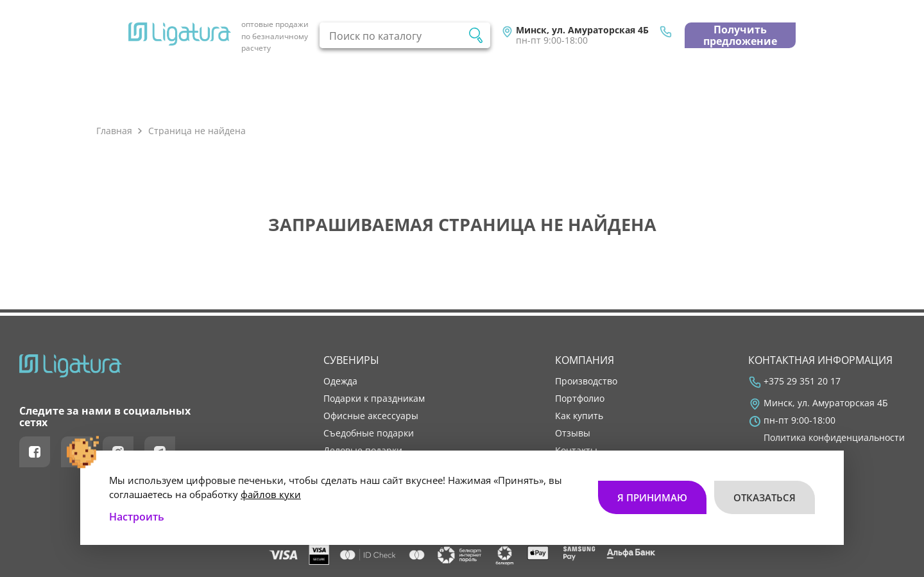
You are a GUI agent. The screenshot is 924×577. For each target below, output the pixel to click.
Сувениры (351, 360)
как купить (579, 416)
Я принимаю (652, 497)
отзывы (573, 433)
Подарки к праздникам (374, 399)
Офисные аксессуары (371, 416)
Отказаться (765, 497)
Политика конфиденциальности (834, 438)
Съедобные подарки (369, 433)
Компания (585, 360)
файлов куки (271, 494)
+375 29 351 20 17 (802, 381)
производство (586, 381)
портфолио (580, 399)
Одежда (340, 381)
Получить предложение (740, 35)
